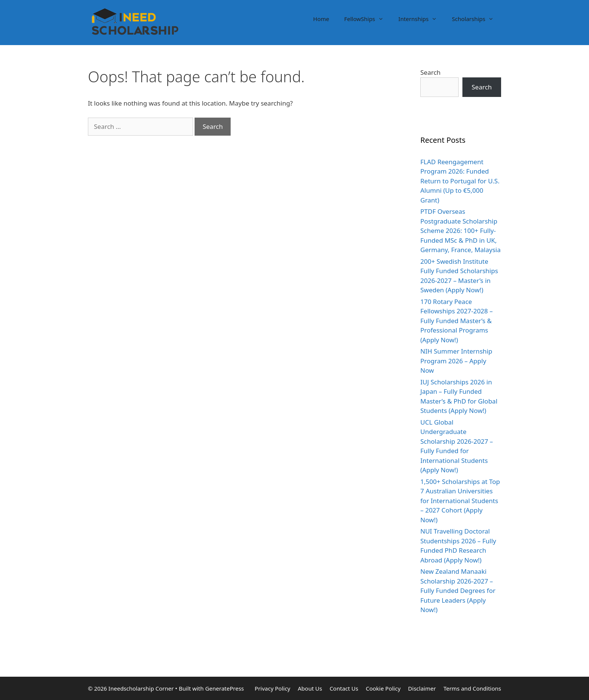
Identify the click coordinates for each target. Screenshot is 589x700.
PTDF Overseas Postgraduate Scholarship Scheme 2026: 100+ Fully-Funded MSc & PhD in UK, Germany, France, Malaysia (461, 231)
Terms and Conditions (472, 688)
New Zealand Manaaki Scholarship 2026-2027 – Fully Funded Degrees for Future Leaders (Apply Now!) (458, 590)
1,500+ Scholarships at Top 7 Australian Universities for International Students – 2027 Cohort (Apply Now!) (460, 501)
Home (321, 19)
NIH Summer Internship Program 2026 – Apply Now (456, 361)
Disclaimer (422, 688)
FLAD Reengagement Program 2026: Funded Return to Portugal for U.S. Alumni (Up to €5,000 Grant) (460, 181)
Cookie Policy (383, 688)
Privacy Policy (273, 688)
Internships (421, 19)
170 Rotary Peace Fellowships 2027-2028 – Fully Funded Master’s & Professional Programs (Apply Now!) (457, 321)
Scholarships (476, 19)
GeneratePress (224, 688)
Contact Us (344, 688)
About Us (310, 688)
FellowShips (367, 19)
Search (430, 72)
